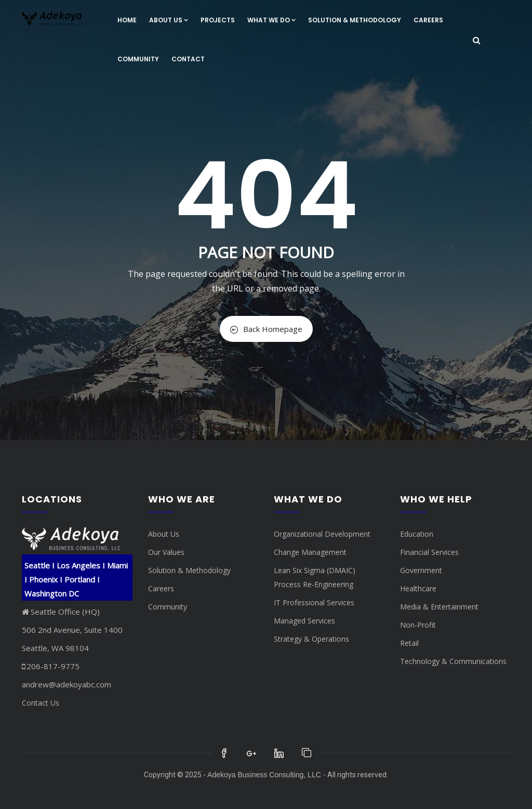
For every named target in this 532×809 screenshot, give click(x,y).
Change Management (310, 552)
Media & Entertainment (439, 607)
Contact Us (41, 703)
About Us (169, 20)
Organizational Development (322, 534)
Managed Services (304, 621)
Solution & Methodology (355, 20)
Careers (428, 20)
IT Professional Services (314, 602)
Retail (409, 643)
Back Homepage (266, 329)
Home (127, 20)
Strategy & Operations (311, 639)
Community (138, 59)
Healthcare (418, 588)
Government (421, 570)
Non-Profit (418, 625)
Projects (218, 20)
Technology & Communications (453, 661)
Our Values (166, 552)
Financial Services (429, 552)
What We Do (271, 20)
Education (417, 534)
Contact (188, 59)
